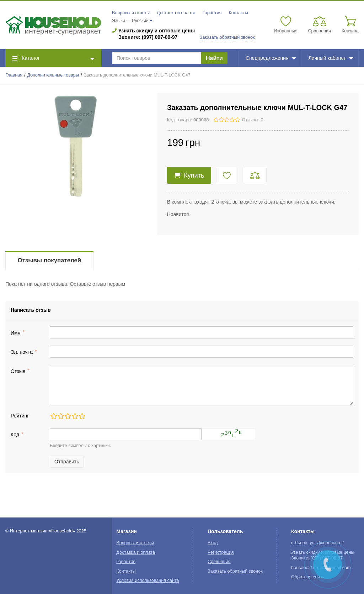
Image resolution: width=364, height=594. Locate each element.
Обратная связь (308, 577)
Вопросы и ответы (131, 13)
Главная (14, 75)
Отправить (67, 462)
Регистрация (221, 552)
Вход (213, 543)
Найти (214, 58)
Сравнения (219, 562)
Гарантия (212, 13)
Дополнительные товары (53, 75)
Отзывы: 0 (252, 120)
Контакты (238, 13)
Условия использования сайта (148, 580)
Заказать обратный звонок (227, 37)
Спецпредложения (271, 58)
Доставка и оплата (176, 13)
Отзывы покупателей (49, 260)
